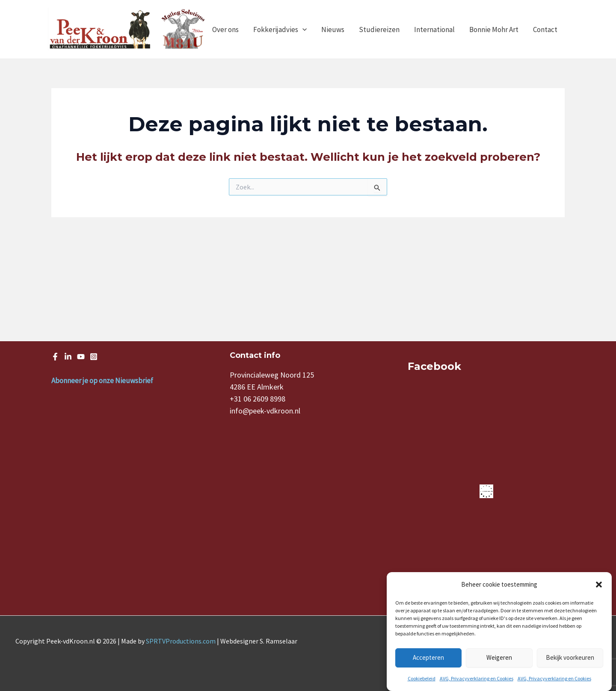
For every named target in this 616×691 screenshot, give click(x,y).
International (434, 30)
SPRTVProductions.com (181, 641)
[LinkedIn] (68, 357)
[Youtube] (81, 357)
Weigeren (499, 657)
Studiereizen (379, 30)
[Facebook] (55, 357)
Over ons (225, 30)
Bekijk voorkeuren (570, 657)
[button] (599, 585)
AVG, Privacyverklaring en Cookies (477, 678)
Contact (545, 30)
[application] (302, 30)
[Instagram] (94, 357)
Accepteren (428, 657)
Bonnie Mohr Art (494, 30)
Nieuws (333, 30)
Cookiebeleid (422, 678)
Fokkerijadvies (280, 30)
